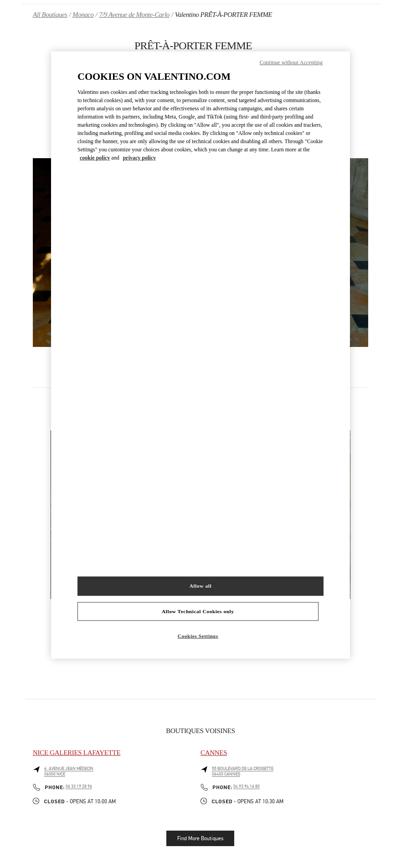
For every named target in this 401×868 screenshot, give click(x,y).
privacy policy (139, 158)
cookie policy (95, 158)
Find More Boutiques (200, 838)
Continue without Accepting (291, 62)
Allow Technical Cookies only (198, 611)
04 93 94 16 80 (247, 786)
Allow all (200, 585)
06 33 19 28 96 (79, 786)
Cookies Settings (198, 636)
